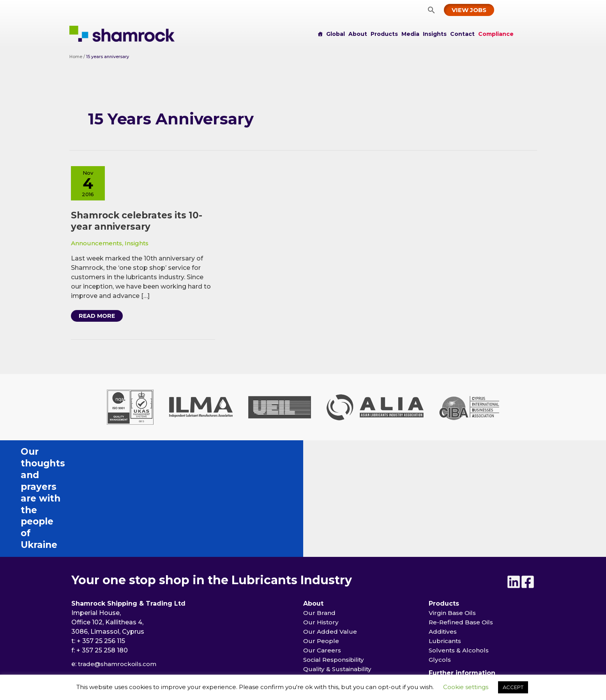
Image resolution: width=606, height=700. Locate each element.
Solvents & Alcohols (460, 559)
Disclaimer (445, 629)
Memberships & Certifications (350, 587)
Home (76, 57)
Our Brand (319, 522)
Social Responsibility (336, 569)
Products (384, 34)
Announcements (97, 245)
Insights (435, 34)
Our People (321, 550)
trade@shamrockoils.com (119, 573)
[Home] (320, 34)
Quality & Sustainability (339, 578)
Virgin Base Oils (453, 522)
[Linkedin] (509, 491)
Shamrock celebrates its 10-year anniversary (140, 223)
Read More (101, 319)
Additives (444, 541)
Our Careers (322, 559)
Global (336, 34)
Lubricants (445, 550)
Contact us (446, 601)
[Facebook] (528, 491)
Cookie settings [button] (466, 687)
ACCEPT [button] (513, 687)
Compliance (496, 34)
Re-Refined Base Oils (462, 531)
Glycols (440, 569)
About (358, 34)
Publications (323, 629)
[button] (431, 10)
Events (316, 619)
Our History (321, 531)
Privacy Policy (451, 619)
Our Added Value (330, 541)
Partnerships (323, 597)
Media (410, 34)
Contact (462, 34)
